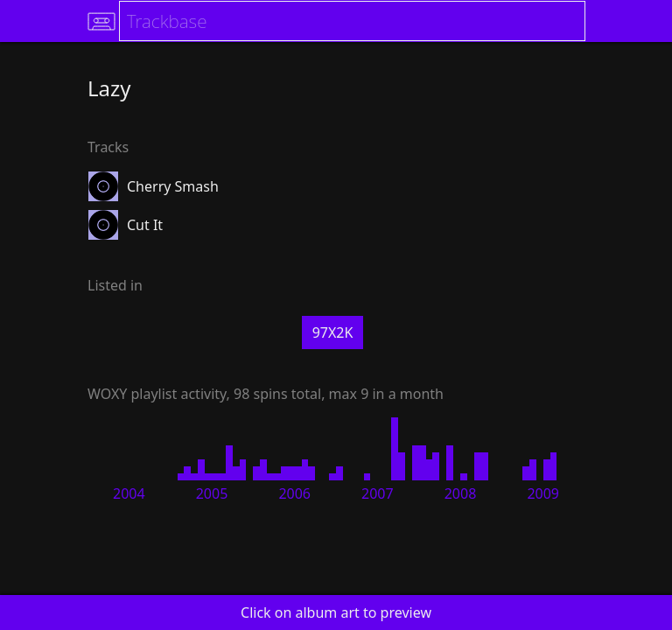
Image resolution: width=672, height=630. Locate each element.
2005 (212, 493)
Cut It (145, 225)
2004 (129, 493)
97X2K (333, 332)
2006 (294, 493)
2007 (378, 493)
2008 (461, 493)
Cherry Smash (173, 186)
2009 (543, 493)
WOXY (107, 394)
